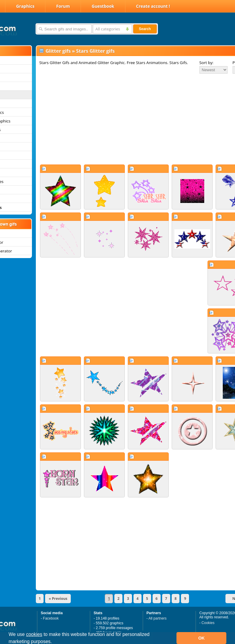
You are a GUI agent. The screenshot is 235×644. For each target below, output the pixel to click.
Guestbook (103, 6)
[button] (54, 642)
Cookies (208, 623)
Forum (63, 6)
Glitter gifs (58, 51)
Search (145, 29)
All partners (158, 618)
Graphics (25, 6)
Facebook (51, 618)
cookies (34, 634)
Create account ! (153, 6)
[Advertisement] (123, 119)
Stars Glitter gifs (95, 51)
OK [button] (202, 638)
